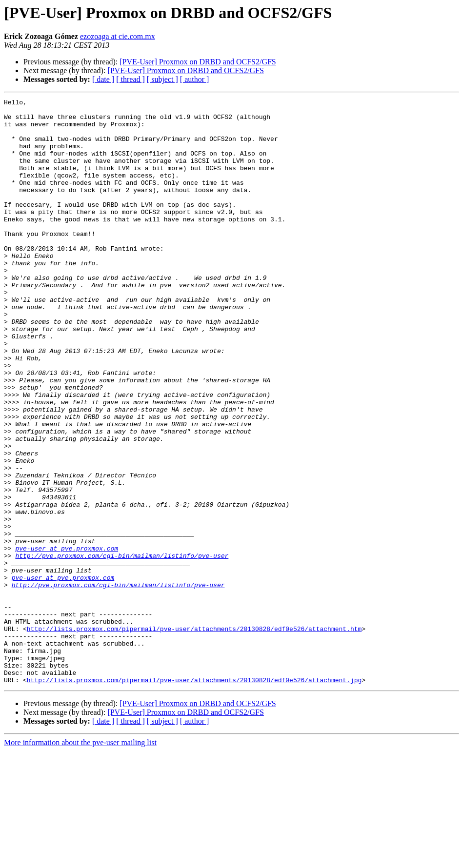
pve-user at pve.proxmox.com (67, 639)
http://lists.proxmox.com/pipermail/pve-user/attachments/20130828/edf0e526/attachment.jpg (194, 797)
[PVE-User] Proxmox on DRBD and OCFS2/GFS (198, 62)
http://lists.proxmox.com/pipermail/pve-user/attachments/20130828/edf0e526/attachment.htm (194, 735)
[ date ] (103, 79)
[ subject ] (162, 79)
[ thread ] (131, 79)
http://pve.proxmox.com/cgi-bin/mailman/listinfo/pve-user (122, 648)
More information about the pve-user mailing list (80, 859)
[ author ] (195, 79)
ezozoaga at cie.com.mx (118, 36)
